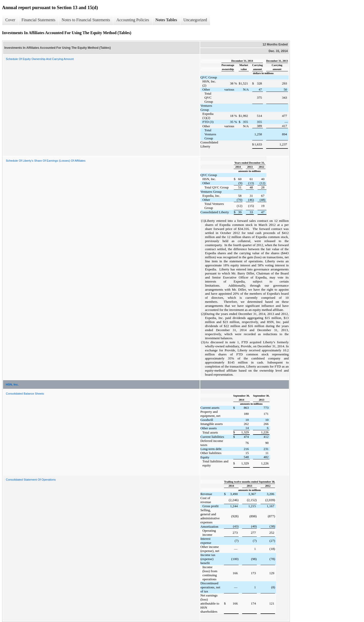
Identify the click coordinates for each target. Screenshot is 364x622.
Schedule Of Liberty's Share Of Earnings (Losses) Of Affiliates (46, 161)
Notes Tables (166, 20)
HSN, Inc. (12, 384)
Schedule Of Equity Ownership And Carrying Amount (40, 59)
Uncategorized (195, 20)
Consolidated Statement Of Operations (31, 480)
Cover (10, 20)
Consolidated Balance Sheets (25, 394)
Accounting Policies (133, 20)
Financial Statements (38, 20)
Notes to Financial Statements (86, 20)
